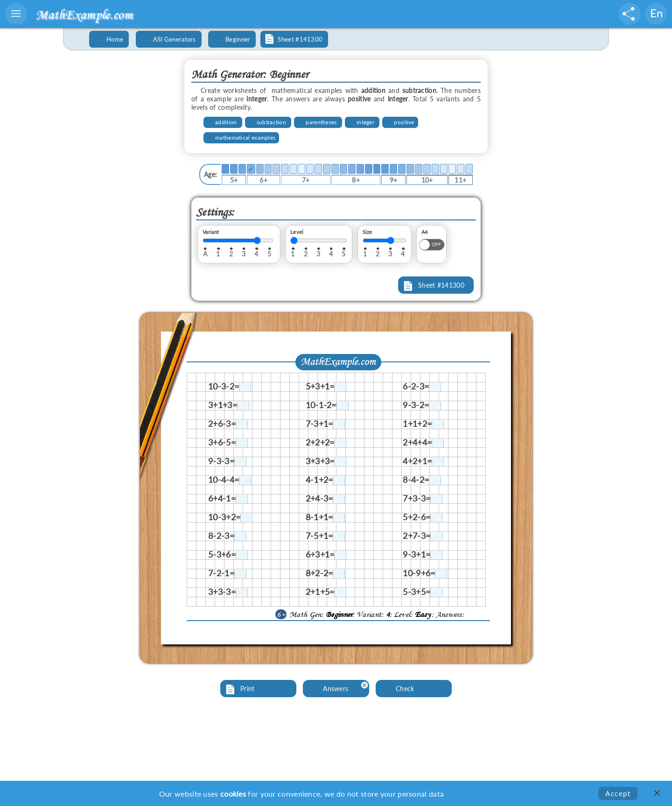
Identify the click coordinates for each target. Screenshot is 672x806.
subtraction (271, 122)
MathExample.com (84, 14)
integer (365, 122)
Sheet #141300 (441, 285)
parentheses (321, 122)
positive (404, 122)
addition (226, 122)
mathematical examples (245, 138)
